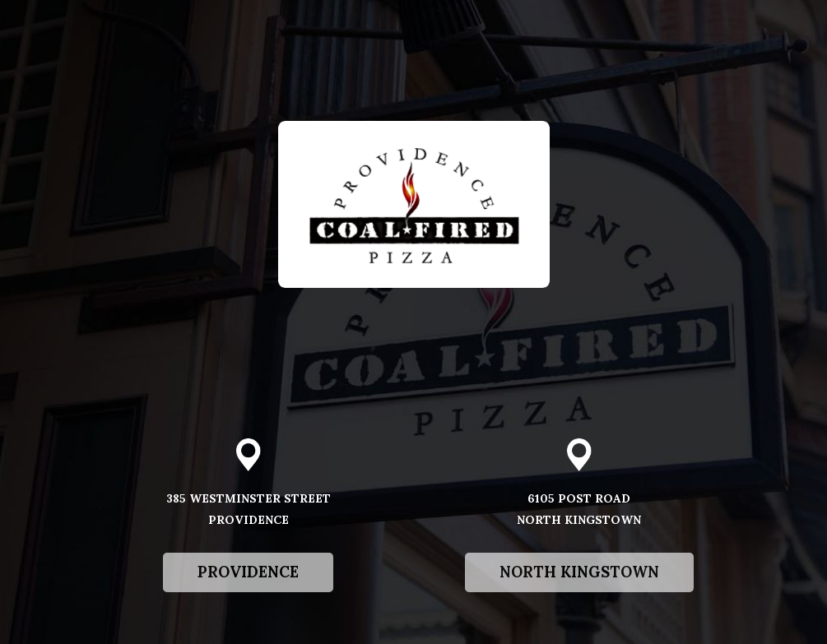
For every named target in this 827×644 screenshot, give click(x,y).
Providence (231, 618)
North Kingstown (562, 618)
